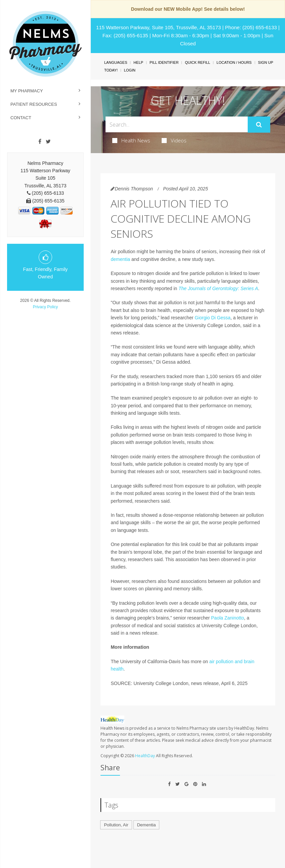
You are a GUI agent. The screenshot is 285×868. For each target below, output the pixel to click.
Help (138, 62)
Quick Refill (197, 62)
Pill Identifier (164, 62)
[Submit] (259, 125)
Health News (131, 140)
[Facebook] (40, 142)
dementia (120, 259)
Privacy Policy (46, 307)
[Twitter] (48, 142)
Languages (116, 62)
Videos (174, 140)
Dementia (147, 825)
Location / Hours (234, 62)
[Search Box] (176, 124)
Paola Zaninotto (228, 618)
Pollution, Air (116, 825)
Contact (21, 118)
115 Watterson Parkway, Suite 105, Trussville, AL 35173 (158, 27)
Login (130, 70)
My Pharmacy (27, 91)
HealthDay (145, 756)
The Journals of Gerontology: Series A (218, 288)
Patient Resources (34, 104)
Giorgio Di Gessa (213, 318)
